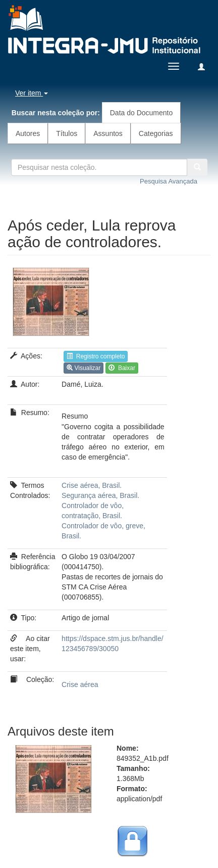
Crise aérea (80, 684)
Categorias (156, 133)
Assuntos (108, 133)
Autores (28, 133)
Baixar (122, 368)
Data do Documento (142, 113)
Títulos (67, 133)
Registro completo (96, 356)
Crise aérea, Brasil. (92, 485)
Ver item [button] (32, 93)
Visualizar (84, 368)
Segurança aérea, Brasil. (100, 495)
